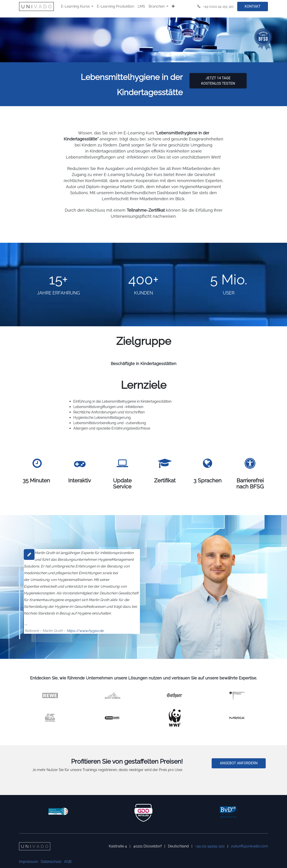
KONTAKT (253, 6)
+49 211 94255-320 (210, 846)
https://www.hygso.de (85, 631)
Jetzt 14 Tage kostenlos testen (218, 81)
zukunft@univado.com (249, 846)
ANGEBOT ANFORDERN (239, 763)
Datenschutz (51, 862)
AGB (68, 862)
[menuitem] (77, 6)
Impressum (29, 862)
